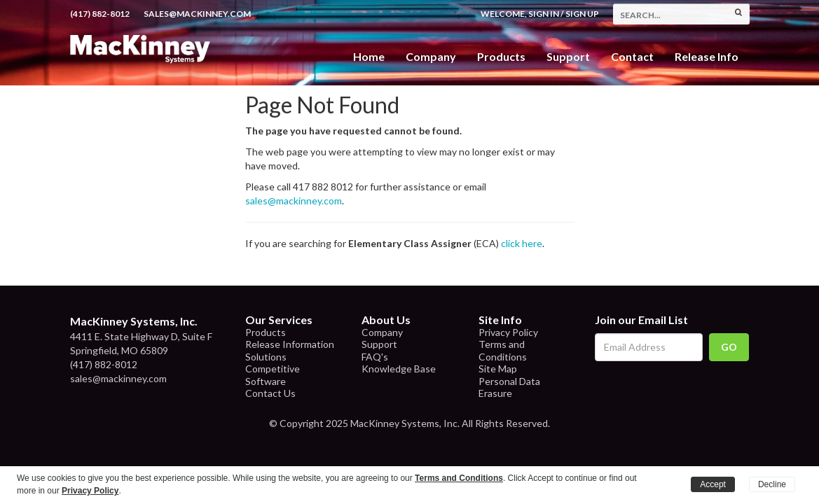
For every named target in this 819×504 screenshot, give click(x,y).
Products (266, 332)
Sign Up (582, 14)
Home (369, 56)
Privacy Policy (508, 332)
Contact (632, 56)
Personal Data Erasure (509, 387)
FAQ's (375, 357)
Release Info (707, 56)
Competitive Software (273, 375)
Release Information (290, 344)
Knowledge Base (399, 369)
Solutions (266, 357)
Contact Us (270, 393)
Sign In (544, 14)
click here (522, 243)
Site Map (498, 369)
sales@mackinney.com (197, 14)
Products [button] (501, 56)
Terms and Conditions (503, 350)
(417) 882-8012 (100, 14)
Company (431, 56)
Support (568, 56)
